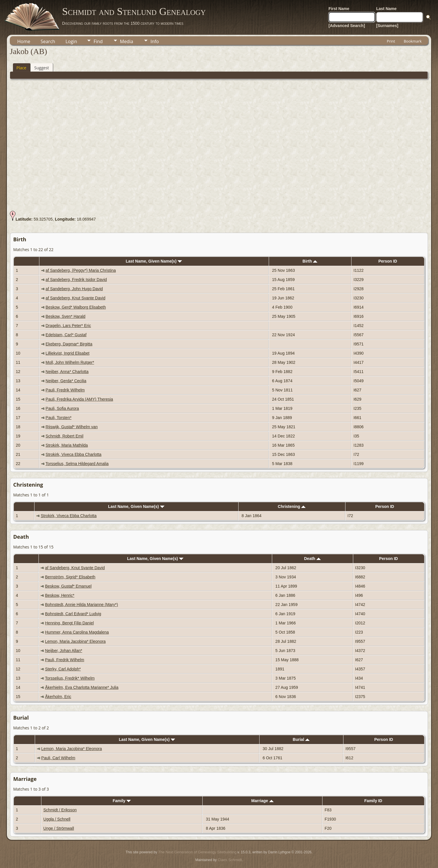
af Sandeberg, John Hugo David (74, 289)
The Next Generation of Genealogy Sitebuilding (197, 852)
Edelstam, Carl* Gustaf (66, 335)
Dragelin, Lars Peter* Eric (68, 326)
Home (24, 41)
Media (126, 41)
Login (71, 41)
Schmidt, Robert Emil (65, 436)
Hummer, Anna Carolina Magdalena (77, 632)
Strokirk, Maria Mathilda (67, 445)
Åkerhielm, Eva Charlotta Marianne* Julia (82, 687)
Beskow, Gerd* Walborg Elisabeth (76, 307)
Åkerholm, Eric (58, 697)
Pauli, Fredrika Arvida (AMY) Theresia (79, 399)
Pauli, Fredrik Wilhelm (65, 390)
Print (391, 41)
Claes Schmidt (230, 860)
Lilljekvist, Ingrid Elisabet (68, 353)
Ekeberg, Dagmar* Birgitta (69, 344)
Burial (301, 739)
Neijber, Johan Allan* (64, 651)
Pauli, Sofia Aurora (62, 408)
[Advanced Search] (347, 26)
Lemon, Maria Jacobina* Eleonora (75, 641)
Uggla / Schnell (57, 819)
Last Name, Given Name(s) (154, 261)
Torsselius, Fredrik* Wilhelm (70, 678)
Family (122, 801)
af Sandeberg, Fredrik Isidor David (76, 280)
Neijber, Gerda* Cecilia (66, 381)
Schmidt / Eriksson (60, 810)
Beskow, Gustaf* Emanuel (68, 586)
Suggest (42, 68)
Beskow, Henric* (60, 595)
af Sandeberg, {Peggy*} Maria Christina (81, 270)
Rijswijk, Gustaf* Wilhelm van (72, 427)
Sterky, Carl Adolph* (63, 669)
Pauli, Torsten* (59, 418)
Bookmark (413, 41)
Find (98, 41)
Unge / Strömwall (59, 828)
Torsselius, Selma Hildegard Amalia (77, 464)
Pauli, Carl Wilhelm (58, 758)
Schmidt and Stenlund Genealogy (134, 12)
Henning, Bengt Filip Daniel (70, 623)
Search (48, 41)
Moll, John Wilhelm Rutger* (70, 362)
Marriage (262, 801)
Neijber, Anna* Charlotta (67, 372)
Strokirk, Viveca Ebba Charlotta (74, 454)
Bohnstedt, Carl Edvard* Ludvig (73, 614)
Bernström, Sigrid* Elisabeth (70, 577)
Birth (310, 261)
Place (21, 68)
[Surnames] (387, 26)
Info (154, 41)
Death (312, 559)
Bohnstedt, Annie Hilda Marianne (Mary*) (82, 605)
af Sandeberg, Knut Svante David (76, 298)
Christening (292, 506)
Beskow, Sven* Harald (66, 316)
